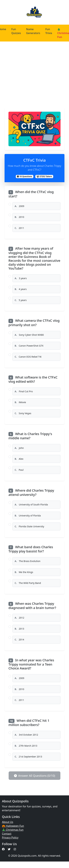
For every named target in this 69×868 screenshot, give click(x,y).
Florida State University (29, 526)
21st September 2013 (28, 757)
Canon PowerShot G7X (29, 346)
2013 (19, 629)
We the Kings (24, 572)
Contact (7, 834)
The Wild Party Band (28, 583)
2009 (19, 206)
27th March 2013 (26, 746)
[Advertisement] (31, 74)
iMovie (20, 402)
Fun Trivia (49, 31)
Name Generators (33, 31)
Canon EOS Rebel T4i (28, 357)
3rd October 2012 (26, 735)
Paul (19, 470)
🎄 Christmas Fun (13, 830)
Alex (19, 459)
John (19, 448)
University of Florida (28, 516)
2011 (19, 228)
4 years (21, 289)
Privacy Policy (10, 838)
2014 (19, 640)
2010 (19, 217)
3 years (21, 278)
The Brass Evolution (28, 561)
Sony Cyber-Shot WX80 (29, 335)
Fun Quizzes (16, 31)
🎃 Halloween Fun (13, 826)
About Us (8, 822)
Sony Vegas (23, 413)
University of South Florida (31, 505)
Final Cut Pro (24, 391)
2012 (19, 618)
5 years (21, 300)
